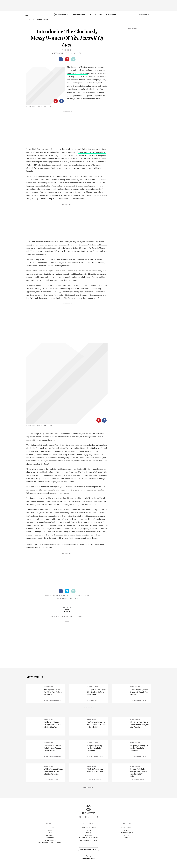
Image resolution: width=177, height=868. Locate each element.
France (127, 830)
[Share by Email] (73, 59)
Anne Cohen (67, 50)
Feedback (50, 838)
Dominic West (33, 168)
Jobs (50, 830)
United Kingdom (127, 833)
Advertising (50, 835)
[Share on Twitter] (67, 591)
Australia (127, 838)
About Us (50, 828)
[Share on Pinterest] (67, 59)
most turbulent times (76, 199)
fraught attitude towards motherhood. (41, 440)
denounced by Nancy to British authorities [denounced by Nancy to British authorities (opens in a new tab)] (51, 535)
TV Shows (74, 598)
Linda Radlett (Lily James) (78, 73)
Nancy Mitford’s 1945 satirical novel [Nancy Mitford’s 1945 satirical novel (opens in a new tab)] (92, 152)
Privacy (89, 833)
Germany (127, 835)
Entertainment (62, 598)
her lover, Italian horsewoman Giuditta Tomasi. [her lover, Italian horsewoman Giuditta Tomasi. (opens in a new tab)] (80, 538)
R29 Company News (88, 828)
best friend (45, 180)
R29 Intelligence (50, 840)
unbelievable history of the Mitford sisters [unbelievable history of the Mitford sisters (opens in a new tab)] (62, 519)
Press (50, 833)
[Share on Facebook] (61, 59)
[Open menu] (27, 14)
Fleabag (48, 159)
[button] (139, 17)
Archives (88, 835)
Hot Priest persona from (36, 159)
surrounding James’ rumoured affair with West (78, 513)
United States (127, 828)
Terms (88, 830)
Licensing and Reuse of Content (50, 843)
